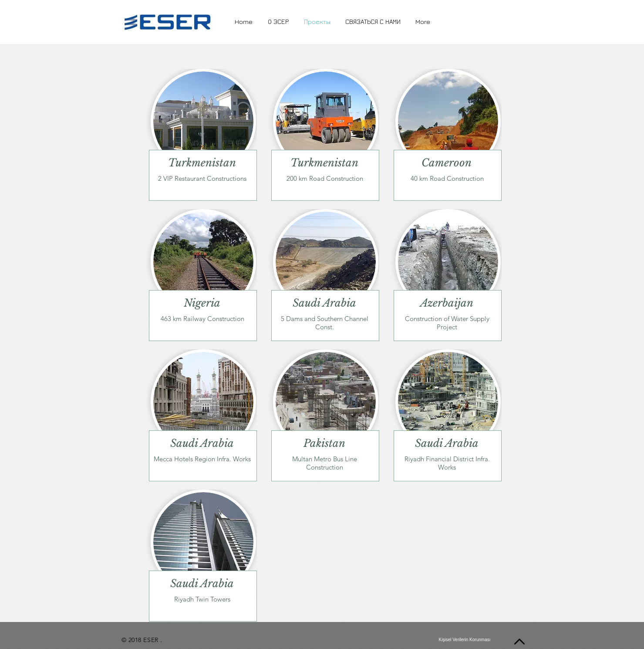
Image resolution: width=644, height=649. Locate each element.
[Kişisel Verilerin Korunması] (465, 640)
